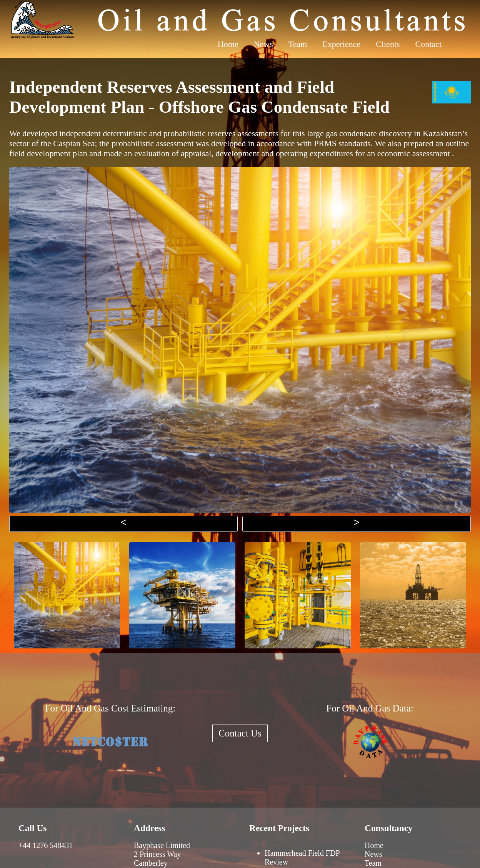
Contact (428, 44)
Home (228, 44)
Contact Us (240, 733)
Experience (341, 44)
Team (298, 44)
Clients (388, 44)
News (263, 44)
